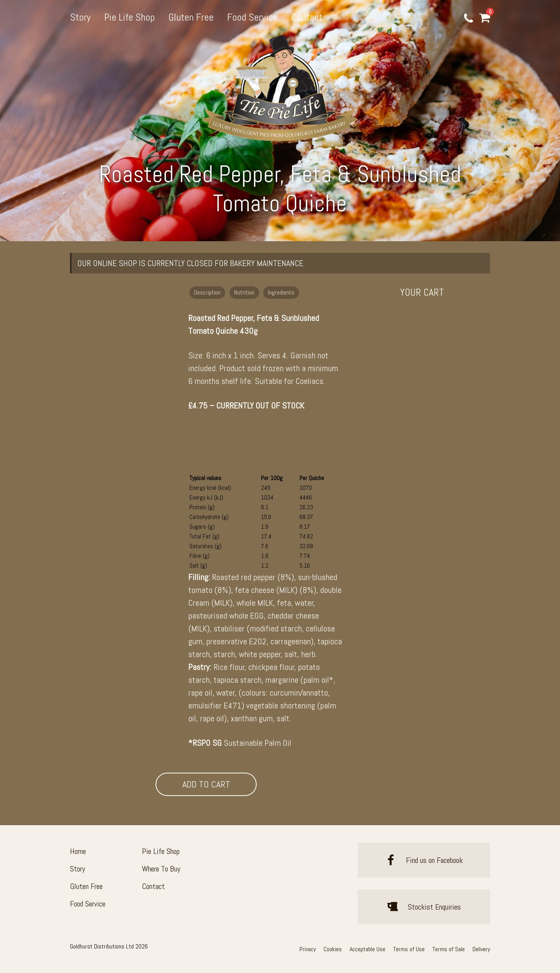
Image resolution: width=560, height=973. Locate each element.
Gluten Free (191, 17)
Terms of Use (409, 949)
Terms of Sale (449, 949)
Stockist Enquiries (424, 907)
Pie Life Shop (129, 17)
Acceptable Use (367, 949)
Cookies (333, 949)
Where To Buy (161, 869)
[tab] (208, 291)
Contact (307, 17)
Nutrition (244, 292)
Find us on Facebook (424, 860)
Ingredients (281, 292)
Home (78, 851)
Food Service (252, 17)
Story (80, 17)
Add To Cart (206, 784)
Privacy (308, 949)
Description (207, 292)
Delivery (481, 949)
